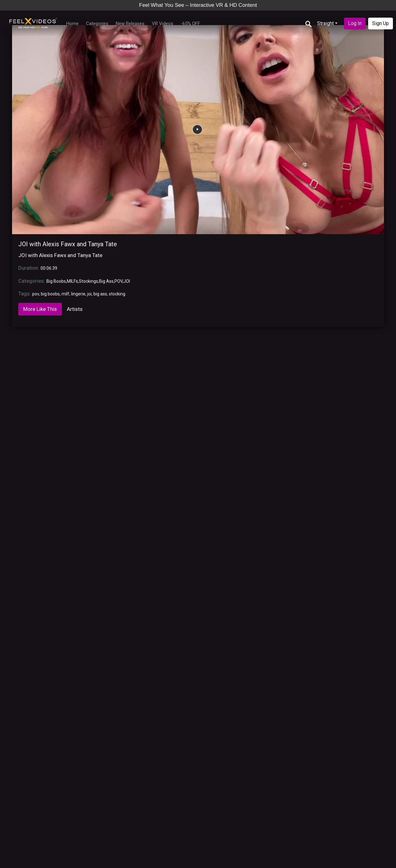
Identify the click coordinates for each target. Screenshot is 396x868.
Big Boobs (56, 281)
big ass (100, 294)
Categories (97, 24)
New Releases (130, 24)
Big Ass (106, 281)
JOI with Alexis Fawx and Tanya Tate (68, 244)
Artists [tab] (75, 309)
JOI (127, 281)
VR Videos (163, 24)
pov (36, 294)
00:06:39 (49, 268)
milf (65, 294)
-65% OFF (190, 24)
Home (72, 24)
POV (118, 281)
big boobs (50, 294)
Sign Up (381, 23)
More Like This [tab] (40, 309)
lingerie (78, 294)
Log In (355, 23)
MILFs (72, 281)
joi (89, 294)
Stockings (88, 281)
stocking (117, 294)
